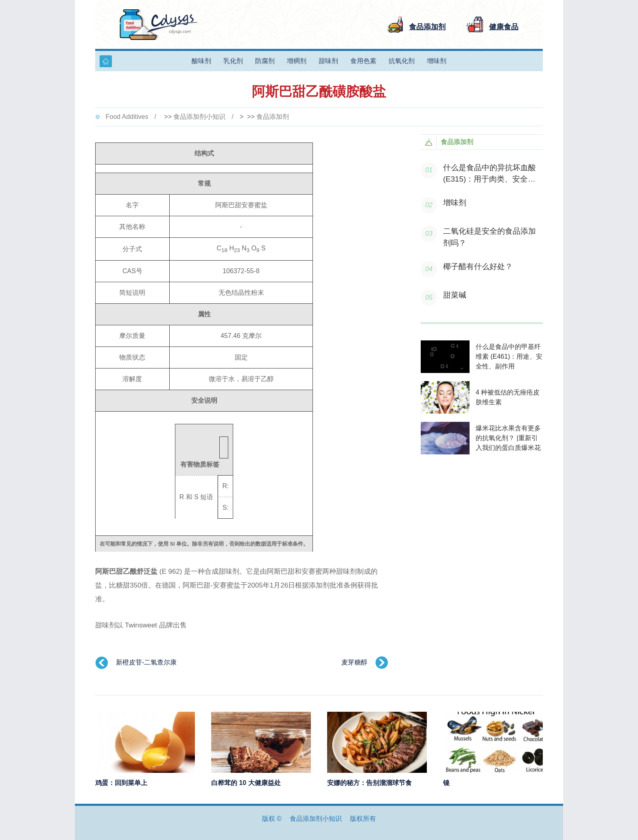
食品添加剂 (273, 117)
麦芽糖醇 (354, 662)
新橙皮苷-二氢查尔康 (146, 662)
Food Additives (127, 117)
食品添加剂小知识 (199, 117)
